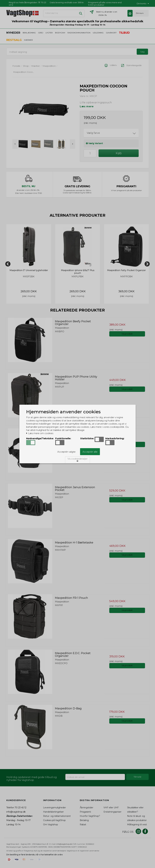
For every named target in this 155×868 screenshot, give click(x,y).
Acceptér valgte (66, 452)
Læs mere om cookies (40, 433)
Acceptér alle (90, 452)
